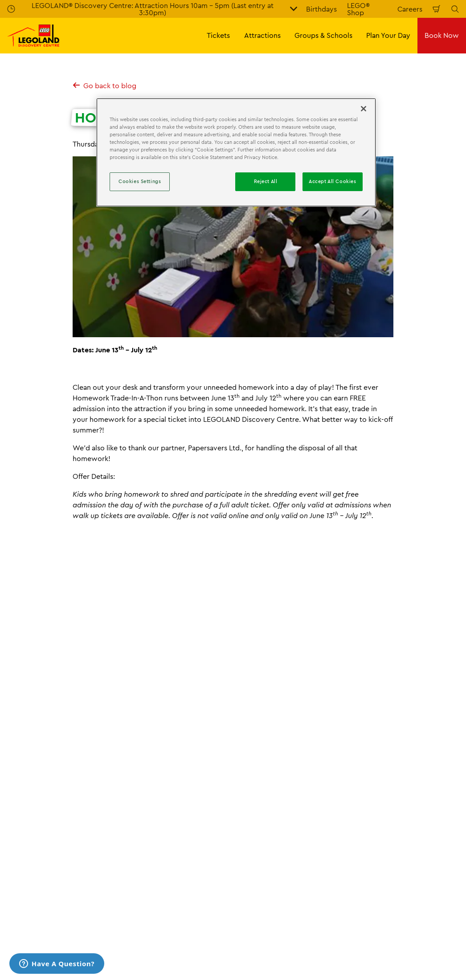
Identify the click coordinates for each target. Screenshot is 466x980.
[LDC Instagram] (428, 897)
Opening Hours (265, 792)
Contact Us (142, 807)
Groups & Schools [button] (323, 35)
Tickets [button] (218, 35)
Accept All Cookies (332, 181)
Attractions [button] (262, 35)
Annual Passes (30, 807)
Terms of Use (378, 823)
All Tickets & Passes (38, 792)
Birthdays (321, 9)
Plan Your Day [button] (388, 35)
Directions (257, 807)
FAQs (132, 792)
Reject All (266, 181)
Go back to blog (104, 86)
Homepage (21, 745)
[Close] (364, 109)
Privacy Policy (380, 838)
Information (64, 745)
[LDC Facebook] (405, 897)
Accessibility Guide (272, 823)
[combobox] (104, 674)
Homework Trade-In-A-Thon (155, 745)
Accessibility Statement (162, 853)
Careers (410, 9)
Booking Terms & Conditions (403, 792)
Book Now (442, 35)
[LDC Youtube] (383, 897)
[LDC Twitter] (450, 897)
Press (132, 823)
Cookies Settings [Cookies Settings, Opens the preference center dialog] (140, 181)
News (100, 745)
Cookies (370, 807)
